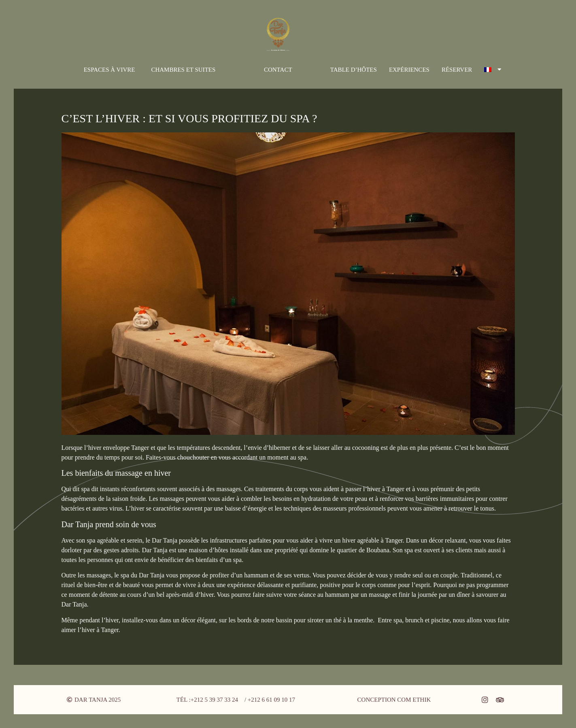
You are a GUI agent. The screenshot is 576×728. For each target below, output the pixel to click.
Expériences (409, 70)
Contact (278, 70)
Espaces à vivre (109, 70)
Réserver (457, 70)
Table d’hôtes (354, 70)
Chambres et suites (183, 70)
